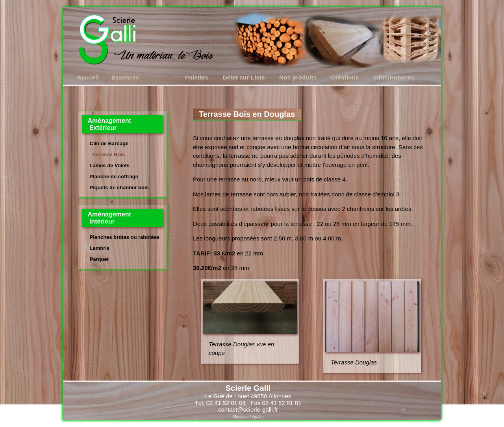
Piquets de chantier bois (119, 188)
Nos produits (298, 77)
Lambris (100, 248)
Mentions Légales (248, 417)
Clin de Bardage (109, 143)
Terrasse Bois (108, 154)
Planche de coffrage (114, 177)
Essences (125, 77)
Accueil (88, 77)
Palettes (197, 77)
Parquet (99, 259)
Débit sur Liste (244, 77)
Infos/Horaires (394, 77)
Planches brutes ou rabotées (125, 237)
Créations (345, 77)
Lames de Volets (110, 165)
